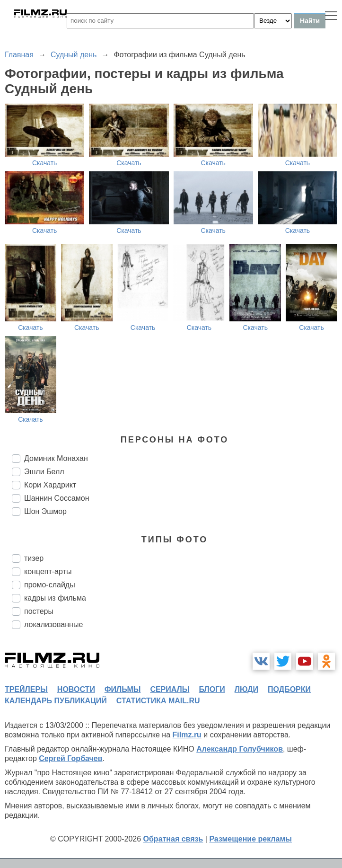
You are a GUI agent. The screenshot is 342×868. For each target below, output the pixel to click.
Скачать (45, 163)
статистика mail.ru (158, 701)
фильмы (123, 689)
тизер (34, 558)
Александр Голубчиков (240, 749)
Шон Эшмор (45, 511)
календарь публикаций (56, 701)
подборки (289, 689)
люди (246, 689)
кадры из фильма (55, 598)
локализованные (53, 624)
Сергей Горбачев (70, 758)
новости (76, 689)
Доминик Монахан (56, 458)
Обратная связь (173, 839)
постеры (39, 611)
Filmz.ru (187, 735)
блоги (212, 689)
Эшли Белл (44, 472)
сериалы (170, 689)
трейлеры (26, 689)
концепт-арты (48, 571)
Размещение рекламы (250, 839)
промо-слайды (50, 585)
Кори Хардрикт (50, 485)
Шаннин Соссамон (57, 498)
